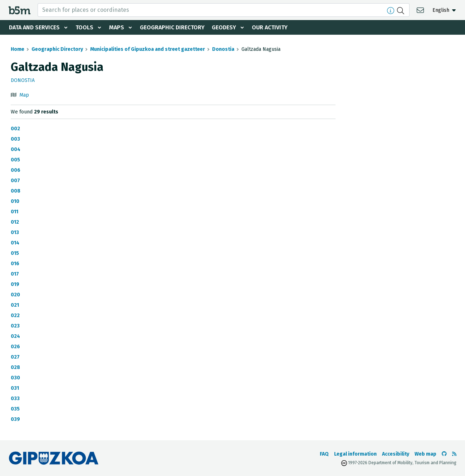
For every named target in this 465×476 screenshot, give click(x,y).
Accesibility (396, 454)
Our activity (270, 27)
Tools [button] (84, 27)
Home (18, 49)
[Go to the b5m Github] (444, 454)
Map (24, 95)
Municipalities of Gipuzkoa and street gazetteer (148, 49)
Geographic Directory (172, 27)
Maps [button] (117, 27)
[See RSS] (454, 454)
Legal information (355, 454)
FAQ (324, 454)
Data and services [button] (34, 27)
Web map (425, 454)
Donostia (223, 49)
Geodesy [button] (224, 27)
